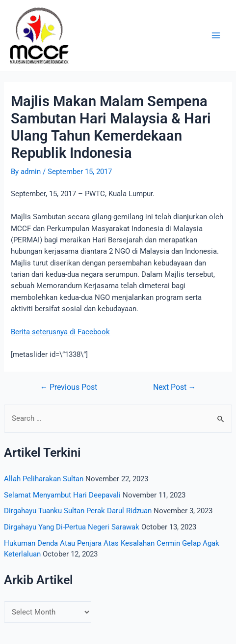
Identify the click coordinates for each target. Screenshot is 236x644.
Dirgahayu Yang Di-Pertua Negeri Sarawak (72, 527)
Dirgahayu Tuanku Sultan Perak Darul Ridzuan (78, 511)
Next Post (175, 388)
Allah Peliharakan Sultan (44, 479)
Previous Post (69, 388)
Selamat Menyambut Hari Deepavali (62, 495)
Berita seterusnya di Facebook (60, 332)
